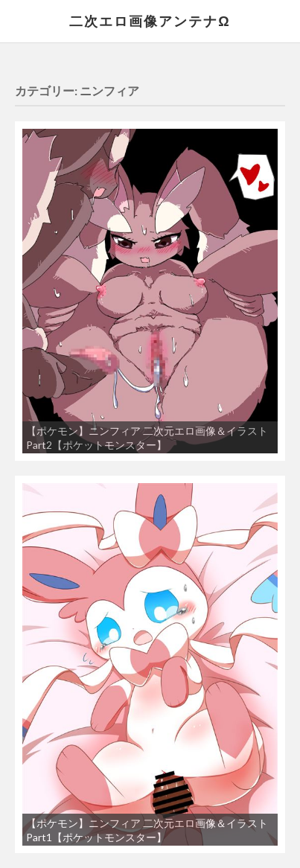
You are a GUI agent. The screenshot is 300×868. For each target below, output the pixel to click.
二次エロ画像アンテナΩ (150, 21)
